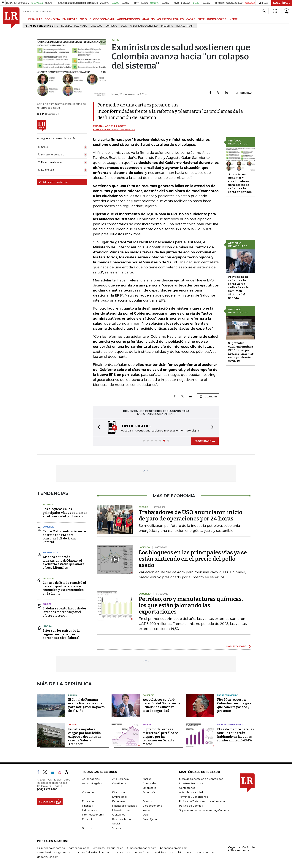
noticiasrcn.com (165, 852)
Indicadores (89, 810)
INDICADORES (217, 19)
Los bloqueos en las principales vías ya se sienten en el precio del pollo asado (65, 513)
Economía (149, 792)
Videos (116, 828)
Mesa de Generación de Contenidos (201, 779)
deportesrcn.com (48, 857)
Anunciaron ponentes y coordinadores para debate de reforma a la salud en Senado (240, 183)
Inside (146, 810)
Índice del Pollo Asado (74, 26)
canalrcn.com (123, 852)
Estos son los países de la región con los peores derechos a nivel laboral (61, 634)
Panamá (73, 695)
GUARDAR (244, 93)
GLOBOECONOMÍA (102, 19)
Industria (167, 26)
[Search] (264, 11)
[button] (98, 427)
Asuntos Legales (92, 783)
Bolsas (47, 604)
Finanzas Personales (230, 725)
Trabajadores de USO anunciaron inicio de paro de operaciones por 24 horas (191, 515)
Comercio (49, 527)
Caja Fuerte (119, 783)
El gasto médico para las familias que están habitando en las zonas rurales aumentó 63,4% (235, 735)
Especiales (119, 801)
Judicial (73, 725)
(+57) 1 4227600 (47, 789)
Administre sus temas (53, 182)
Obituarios (119, 815)
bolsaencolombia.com (174, 848)
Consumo (88, 792)
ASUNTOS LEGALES (170, 19)
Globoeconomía (153, 806)
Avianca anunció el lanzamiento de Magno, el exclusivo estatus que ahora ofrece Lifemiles (64, 562)
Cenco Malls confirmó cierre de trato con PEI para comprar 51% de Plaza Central (64, 537)
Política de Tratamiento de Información (203, 801)
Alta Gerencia (120, 779)
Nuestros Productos (191, 783)
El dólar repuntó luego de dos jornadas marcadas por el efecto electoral (65, 612)
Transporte (50, 552)
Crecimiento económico (144, 26)
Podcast (87, 819)
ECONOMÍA (52, 19)
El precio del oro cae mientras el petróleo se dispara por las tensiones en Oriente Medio (160, 737)
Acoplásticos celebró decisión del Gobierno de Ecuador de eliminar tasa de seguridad (161, 705)
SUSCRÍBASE (282, 3)
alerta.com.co (205, 852)
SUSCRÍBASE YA (205, 441)
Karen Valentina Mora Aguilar (114, 129)
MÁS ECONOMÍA (236, 646)
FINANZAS (35, 19)
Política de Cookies (191, 806)
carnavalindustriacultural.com (93, 852)
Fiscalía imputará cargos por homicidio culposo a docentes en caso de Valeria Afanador (85, 737)
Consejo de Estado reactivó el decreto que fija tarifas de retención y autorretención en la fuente (64, 588)
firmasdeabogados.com (142, 848)
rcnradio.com (143, 852)
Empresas (112, 26)
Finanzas (87, 806)
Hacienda (48, 505)
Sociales (87, 828)
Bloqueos (96, 26)
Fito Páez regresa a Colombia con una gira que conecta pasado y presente (234, 705)
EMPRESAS (70, 19)
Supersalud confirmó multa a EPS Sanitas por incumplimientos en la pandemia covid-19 (241, 352)
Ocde (124, 26)
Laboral (48, 626)
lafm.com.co (186, 852)
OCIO (83, 19)
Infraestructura (121, 810)
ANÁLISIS (148, 19)
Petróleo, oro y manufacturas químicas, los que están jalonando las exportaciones (191, 605)
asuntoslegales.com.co (51, 848)
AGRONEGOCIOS (128, 19)
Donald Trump (185, 26)
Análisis (147, 779)
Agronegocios (91, 779)
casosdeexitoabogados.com (55, 852)
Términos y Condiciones (193, 797)
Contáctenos (187, 788)
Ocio (146, 815)
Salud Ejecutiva (152, 819)
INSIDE (233, 19)
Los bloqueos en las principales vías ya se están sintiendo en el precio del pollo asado (193, 559)
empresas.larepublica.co (108, 848)
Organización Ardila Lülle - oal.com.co (241, 849)
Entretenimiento (228, 695)
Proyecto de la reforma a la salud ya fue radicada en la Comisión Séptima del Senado (238, 287)
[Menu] (25, 19)
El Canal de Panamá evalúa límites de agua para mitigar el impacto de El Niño (86, 705)
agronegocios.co (79, 848)
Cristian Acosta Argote (110, 126)
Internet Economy (93, 815)
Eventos (147, 801)
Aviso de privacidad (191, 792)
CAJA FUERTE (195, 19)
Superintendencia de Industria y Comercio (205, 810)
